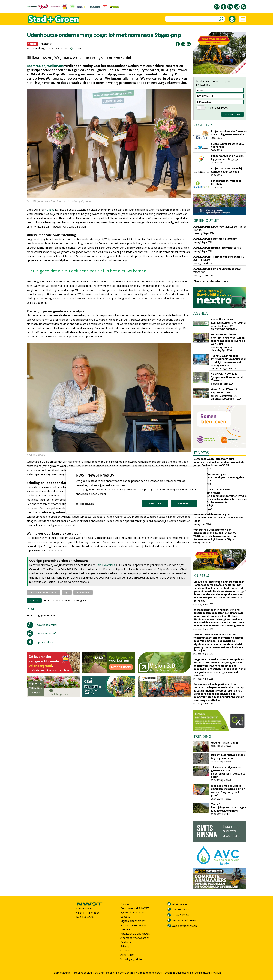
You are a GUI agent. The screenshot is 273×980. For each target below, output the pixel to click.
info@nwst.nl (180, 904)
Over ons (126, 904)
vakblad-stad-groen (184, 920)
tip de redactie (46, 642)
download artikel (47, 625)
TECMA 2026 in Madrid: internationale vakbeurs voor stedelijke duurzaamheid (228, 359)
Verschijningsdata (131, 959)
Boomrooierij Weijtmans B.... (43, 592)
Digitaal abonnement (133, 921)
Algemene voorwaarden (135, 938)
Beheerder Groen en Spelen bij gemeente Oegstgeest (227, 157)
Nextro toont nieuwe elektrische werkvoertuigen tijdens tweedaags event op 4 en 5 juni (228, 339)
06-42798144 (180, 915)
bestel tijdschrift (47, 633)
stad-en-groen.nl (105, 973)
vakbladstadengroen (184, 926)
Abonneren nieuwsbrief (134, 925)
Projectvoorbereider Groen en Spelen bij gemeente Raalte (229, 133)
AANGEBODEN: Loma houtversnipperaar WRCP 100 (217, 270)
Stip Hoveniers (106, 565)
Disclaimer (127, 942)
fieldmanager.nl (61, 973)
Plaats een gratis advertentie (211, 281)
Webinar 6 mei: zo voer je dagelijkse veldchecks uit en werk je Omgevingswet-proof (228, 790)
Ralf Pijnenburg (36, 48)
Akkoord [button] (184, 503)
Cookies (125, 950)
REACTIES (34, 609)
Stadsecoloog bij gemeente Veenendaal (228, 145)
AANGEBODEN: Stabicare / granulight (215, 239)
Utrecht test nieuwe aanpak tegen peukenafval (228, 756)
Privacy (125, 946)
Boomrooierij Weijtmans (45, 66)
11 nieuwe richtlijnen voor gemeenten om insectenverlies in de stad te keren (228, 772)
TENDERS (201, 453)
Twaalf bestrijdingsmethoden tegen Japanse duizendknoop (228, 807)
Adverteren (127, 955)
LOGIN (34, 600)
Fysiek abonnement (132, 912)
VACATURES (203, 125)
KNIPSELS (201, 575)
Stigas (51, 210)
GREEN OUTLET (206, 220)
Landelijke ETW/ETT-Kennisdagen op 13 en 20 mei (228, 321)
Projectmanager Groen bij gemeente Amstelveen (226, 170)
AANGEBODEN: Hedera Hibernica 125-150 (217, 248)
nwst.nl (217, 973)
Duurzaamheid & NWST (135, 908)
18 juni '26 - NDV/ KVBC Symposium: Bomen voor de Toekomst (228, 377)
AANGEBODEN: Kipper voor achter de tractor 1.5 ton (220, 228)
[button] (85, 503)
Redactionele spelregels (135, 933)
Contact (125, 917)
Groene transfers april (224, 743)
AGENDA (201, 313)
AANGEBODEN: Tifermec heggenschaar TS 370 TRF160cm (219, 258)
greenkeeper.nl (83, 973)
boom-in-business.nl (177, 973)
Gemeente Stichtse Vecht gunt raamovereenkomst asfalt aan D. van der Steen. (218, 517)
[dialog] (137, 490)
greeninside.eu (201, 973)
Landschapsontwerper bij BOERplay (226, 182)
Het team (126, 929)
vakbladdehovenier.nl (149, 973)
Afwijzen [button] (155, 503)
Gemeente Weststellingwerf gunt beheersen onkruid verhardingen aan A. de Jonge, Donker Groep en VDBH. (219, 462)
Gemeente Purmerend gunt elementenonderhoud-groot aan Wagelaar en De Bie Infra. (219, 477)
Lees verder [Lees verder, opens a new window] (99, 494)
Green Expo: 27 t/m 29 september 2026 (224, 391)
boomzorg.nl (126, 973)
